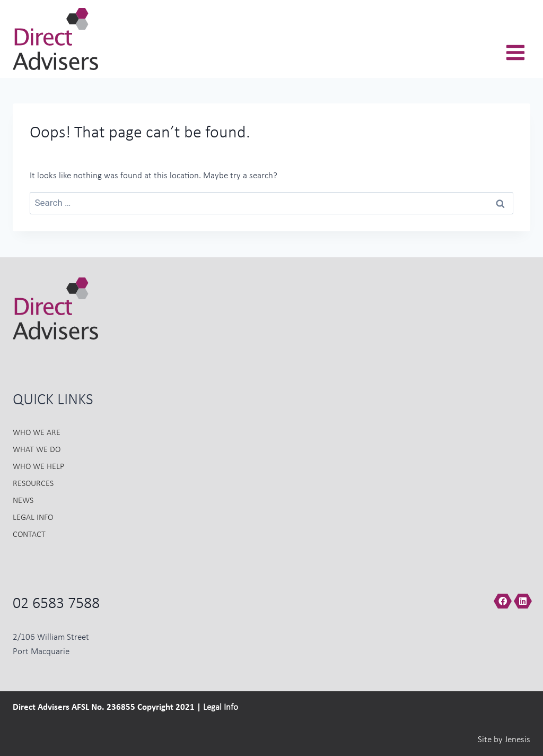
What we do (37, 450)
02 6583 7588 (56, 604)
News (23, 501)
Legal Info (33, 518)
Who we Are (37, 433)
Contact (29, 535)
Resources (33, 484)
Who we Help (38, 467)
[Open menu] (515, 58)
